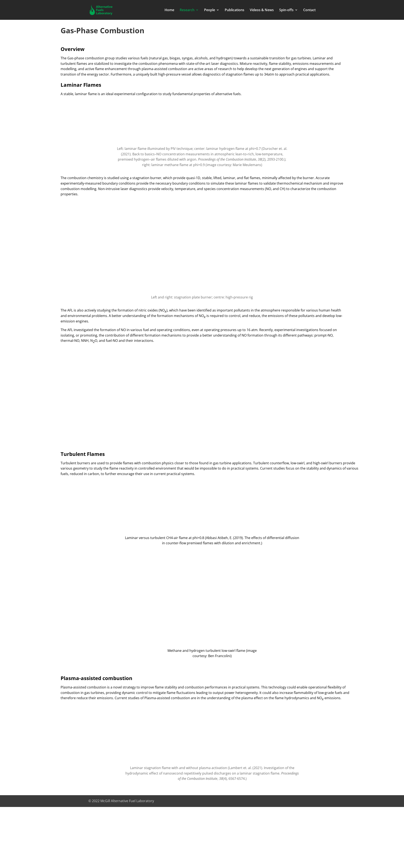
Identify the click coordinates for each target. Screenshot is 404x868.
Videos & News (262, 10)
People (210, 10)
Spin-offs (286, 10)
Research (187, 10)
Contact (309, 10)
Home (169, 10)
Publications (235, 10)
